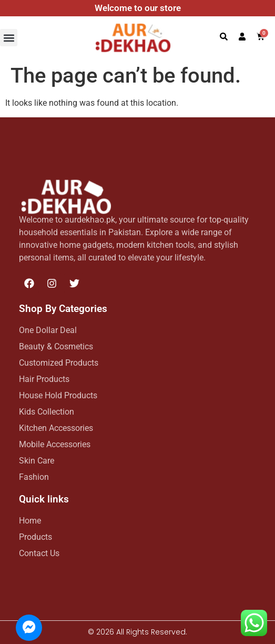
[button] (9, 38)
